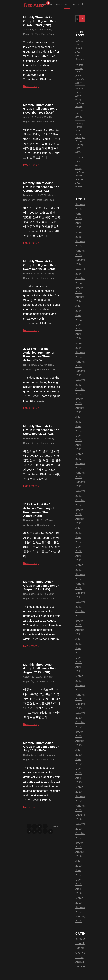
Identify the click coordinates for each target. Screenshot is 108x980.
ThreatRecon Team (45, 34)
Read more (32, 86)
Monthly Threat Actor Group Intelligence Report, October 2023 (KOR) (42, 187)
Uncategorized (84, 966)
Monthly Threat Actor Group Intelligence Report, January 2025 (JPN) (81, 138)
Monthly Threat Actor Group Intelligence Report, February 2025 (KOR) (81, 103)
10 (40, 831)
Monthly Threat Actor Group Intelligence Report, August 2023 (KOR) (42, 668)
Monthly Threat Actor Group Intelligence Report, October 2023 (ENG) (42, 21)
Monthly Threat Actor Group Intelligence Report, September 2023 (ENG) (42, 265)
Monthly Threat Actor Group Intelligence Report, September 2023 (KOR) (42, 430)
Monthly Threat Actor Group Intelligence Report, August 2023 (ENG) (42, 586)
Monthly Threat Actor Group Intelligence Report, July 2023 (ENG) (42, 747)
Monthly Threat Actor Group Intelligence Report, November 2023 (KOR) (42, 109)
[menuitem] (42, 4)
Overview (81, 953)
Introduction (83, 939)
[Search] (82, 4)
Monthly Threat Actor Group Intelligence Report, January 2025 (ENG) (81, 172)
